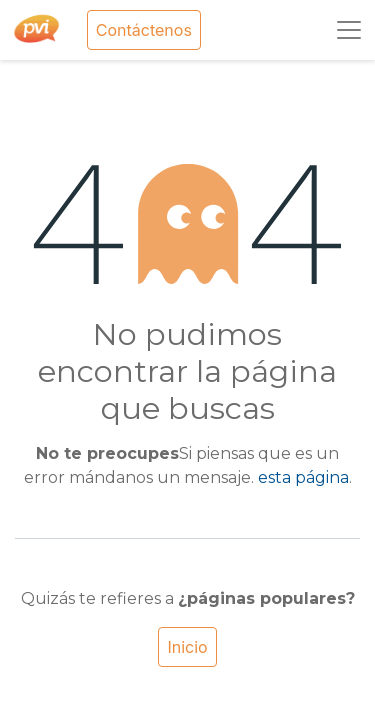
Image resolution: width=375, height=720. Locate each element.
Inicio (187, 647)
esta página (303, 477)
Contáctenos (144, 30)
